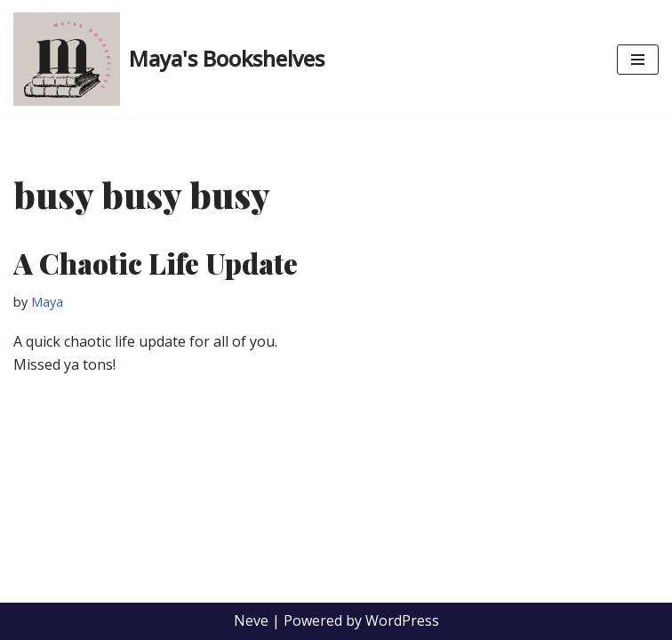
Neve (251, 620)
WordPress (402, 620)
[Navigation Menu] (638, 60)
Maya (47, 302)
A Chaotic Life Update (156, 263)
